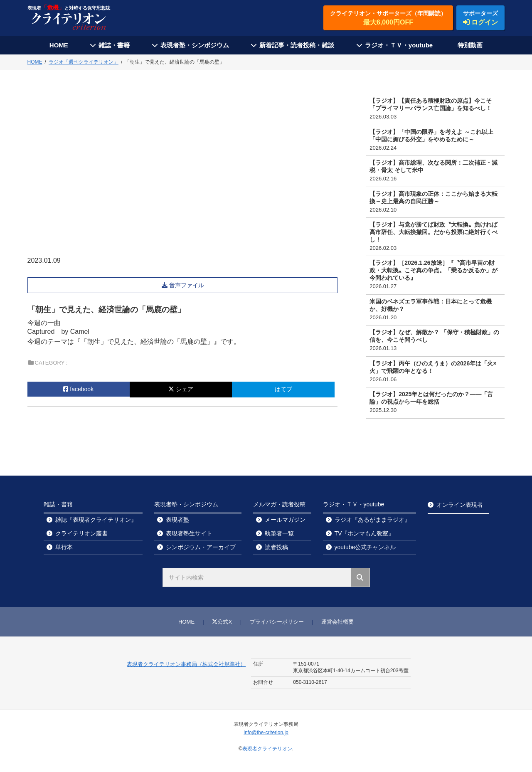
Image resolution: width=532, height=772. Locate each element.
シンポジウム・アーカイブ (201, 547)
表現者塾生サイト (189, 533)
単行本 (64, 547)
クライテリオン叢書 (81, 533)
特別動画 (470, 45)
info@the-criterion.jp (266, 733)
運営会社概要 (337, 622)
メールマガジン (285, 520)
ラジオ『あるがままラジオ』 (372, 520)
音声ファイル (187, 285)
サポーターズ (480, 18)
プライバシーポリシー (277, 622)
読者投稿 (276, 547)
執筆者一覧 (279, 533)
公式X (222, 622)
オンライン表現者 (460, 505)
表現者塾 (177, 520)
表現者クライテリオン (267, 749)
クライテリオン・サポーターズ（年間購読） (388, 18)
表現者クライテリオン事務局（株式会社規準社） (186, 664)
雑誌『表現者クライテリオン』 (96, 520)
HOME (59, 45)
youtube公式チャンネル (365, 547)
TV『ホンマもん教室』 (365, 533)
